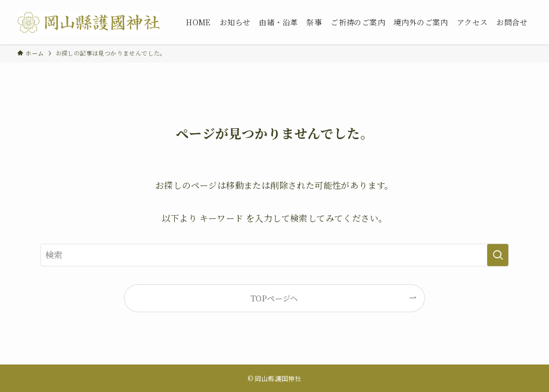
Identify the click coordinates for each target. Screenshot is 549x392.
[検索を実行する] (498, 255)
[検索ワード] (274, 255)
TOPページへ (274, 298)
